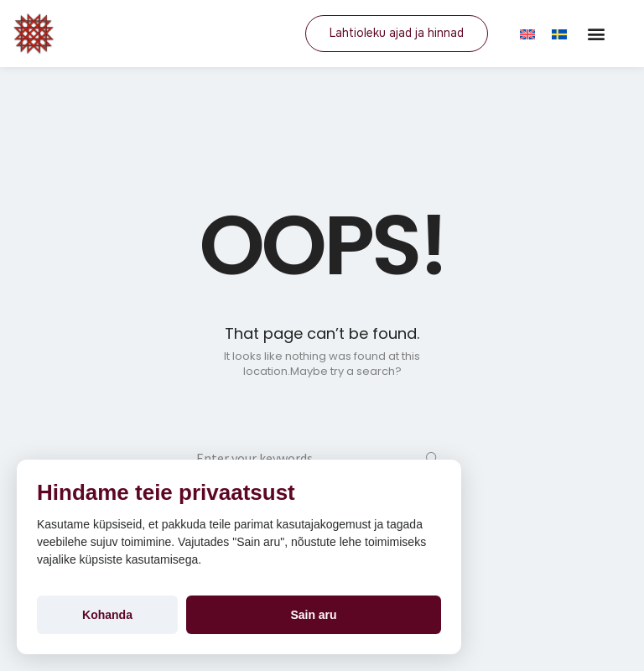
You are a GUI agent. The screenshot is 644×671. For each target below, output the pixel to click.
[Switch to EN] (527, 34)
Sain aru (313, 615)
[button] (596, 34)
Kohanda (107, 615)
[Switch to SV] (559, 34)
